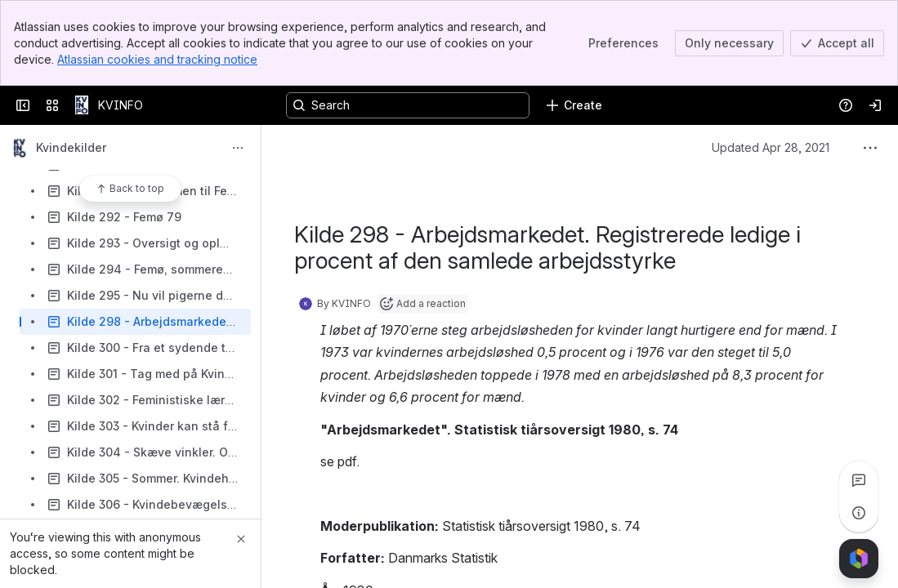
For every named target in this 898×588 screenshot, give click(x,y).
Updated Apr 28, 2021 (771, 147)
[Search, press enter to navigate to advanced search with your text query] (408, 105)
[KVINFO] (82, 105)
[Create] (574, 105)
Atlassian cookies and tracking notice (157, 59)
